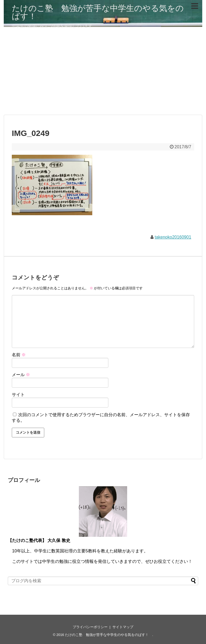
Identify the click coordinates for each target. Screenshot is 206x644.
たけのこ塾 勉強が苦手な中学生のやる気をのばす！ (98, 12)
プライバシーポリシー (90, 627)
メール (21, 375)
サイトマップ (123, 627)
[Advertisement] (103, 73)
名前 (19, 355)
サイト (18, 395)
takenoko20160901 (173, 237)
